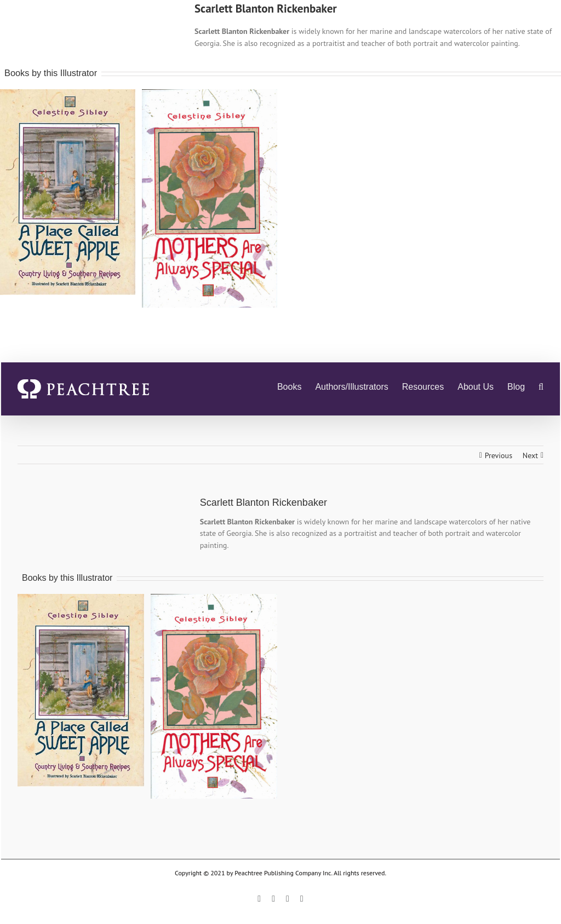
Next (530, 455)
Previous (499, 455)
